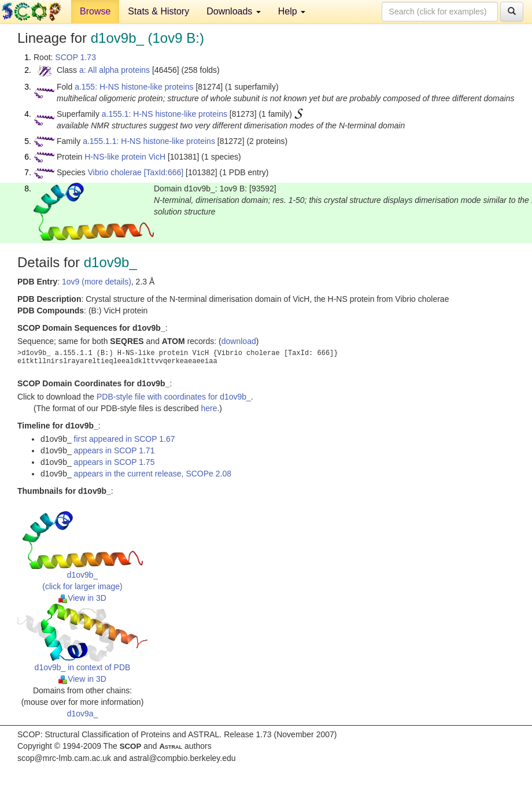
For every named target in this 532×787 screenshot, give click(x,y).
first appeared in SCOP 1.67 (125, 439)
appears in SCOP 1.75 (114, 462)
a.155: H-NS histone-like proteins (134, 87)
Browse (95, 11)
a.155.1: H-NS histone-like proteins (165, 114)
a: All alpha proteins (114, 70)
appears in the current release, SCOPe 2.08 (153, 474)
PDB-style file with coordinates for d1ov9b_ (174, 397)
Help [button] (292, 11)
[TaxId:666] (164, 172)
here (209, 408)
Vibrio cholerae (115, 172)
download (239, 341)
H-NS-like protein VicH (125, 157)
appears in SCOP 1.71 (114, 450)
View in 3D (82, 598)
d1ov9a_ (83, 714)
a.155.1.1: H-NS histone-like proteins (149, 141)
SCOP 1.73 (75, 57)
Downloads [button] (234, 11)
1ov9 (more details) (97, 282)
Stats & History (158, 11)
